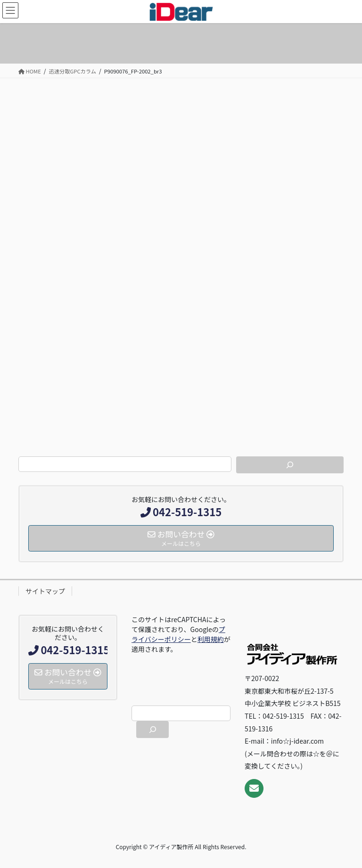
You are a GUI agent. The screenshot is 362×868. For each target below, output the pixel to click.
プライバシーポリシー (178, 634)
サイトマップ (45, 591)
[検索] (290, 465)
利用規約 (211, 639)
